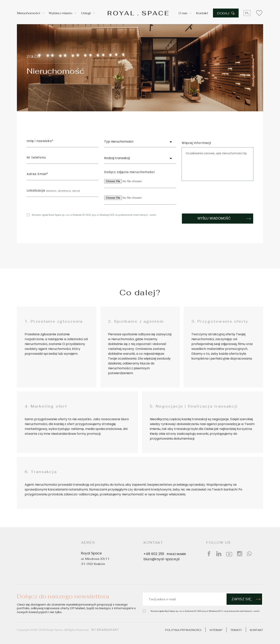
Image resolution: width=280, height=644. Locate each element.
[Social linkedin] (219, 554)
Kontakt (202, 13)
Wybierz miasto (61, 13)
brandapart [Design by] (108, 630)
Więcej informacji (196, 143)
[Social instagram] (240, 554)
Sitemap (216, 630)
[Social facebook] (209, 554)
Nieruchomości (28, 13)
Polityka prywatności (183, 630)
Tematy (236, 630)
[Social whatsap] (249, 554)
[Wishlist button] (259, 13)
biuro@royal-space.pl (162, 559)
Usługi (86, 13)
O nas (183, 13)
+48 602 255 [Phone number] (166, 554)
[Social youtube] (229, 554)
